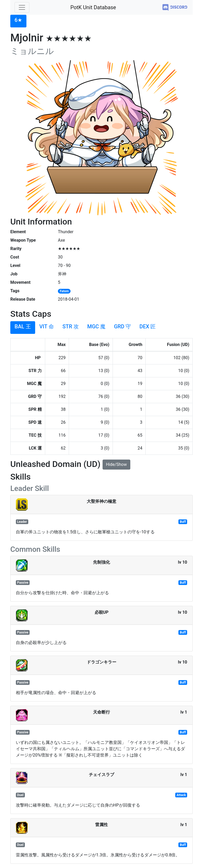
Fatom (64, 291)
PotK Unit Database (93, 7)
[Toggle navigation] (22, 7)
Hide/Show (116, 464)
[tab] (18, 21)
